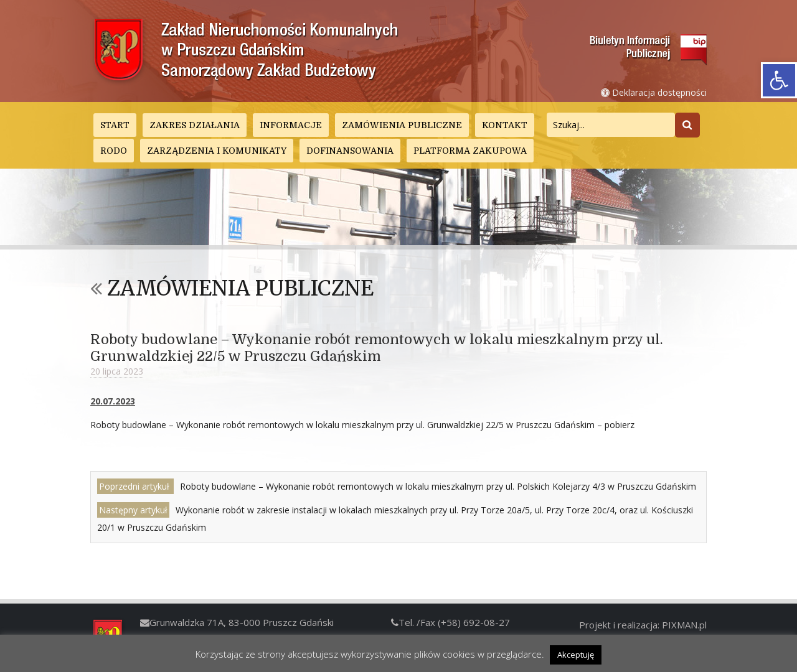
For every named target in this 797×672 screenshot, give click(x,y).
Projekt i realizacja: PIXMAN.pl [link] (643, 625)
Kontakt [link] (505, 125)
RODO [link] (114, 151)
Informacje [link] (291, 125)
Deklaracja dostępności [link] (654, 92)
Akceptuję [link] (576, 655)
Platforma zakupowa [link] (470, 151)
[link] (779, 80)
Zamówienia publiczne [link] (402, 125)
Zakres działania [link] (195, 125)
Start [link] (115, 125)
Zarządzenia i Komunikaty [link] (217, 151)
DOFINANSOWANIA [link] (350, 151)
